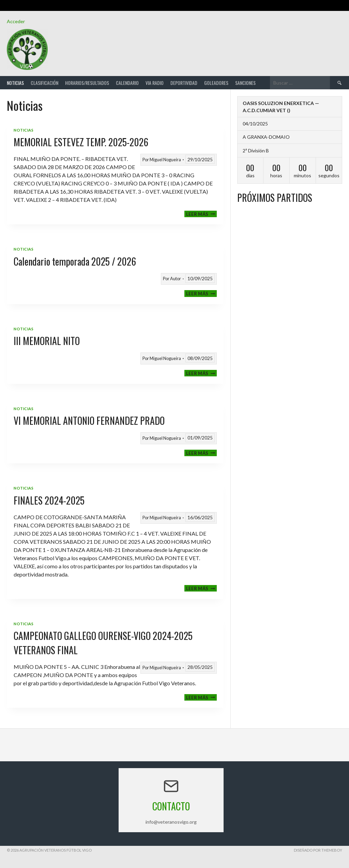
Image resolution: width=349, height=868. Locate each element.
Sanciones (245, 83)
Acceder (16, 21)
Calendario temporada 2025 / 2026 (75, 261)
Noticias (15, 83)
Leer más (201, 214)
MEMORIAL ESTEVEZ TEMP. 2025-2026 (81, 142)
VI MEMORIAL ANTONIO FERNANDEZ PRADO (89, 421)
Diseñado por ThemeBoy (318, 850)
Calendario (127, 83)
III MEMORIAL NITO (47, 341)
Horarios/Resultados (87, 83)
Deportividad (184, 83)
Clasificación (44, 83)
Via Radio (155, 83)
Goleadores (216, 83)
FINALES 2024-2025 (49, 500)
